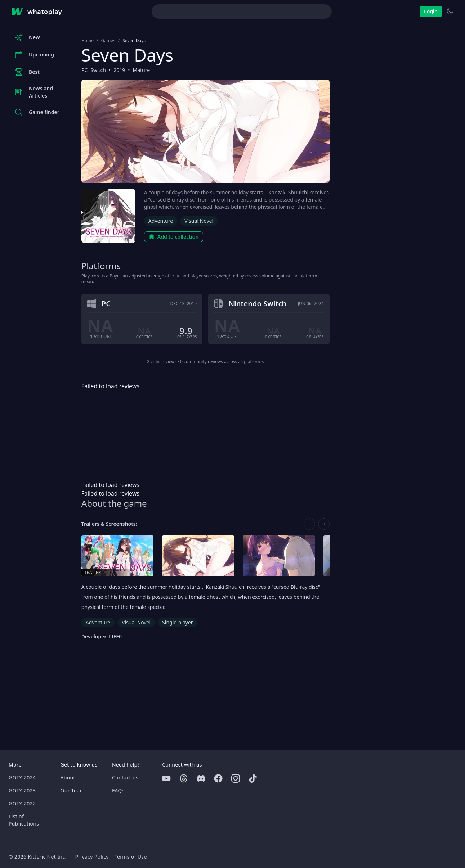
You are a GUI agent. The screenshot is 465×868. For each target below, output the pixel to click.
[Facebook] (218, 778)
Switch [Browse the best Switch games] (98, 70)
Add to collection (174, 237)
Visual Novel (199, 221)
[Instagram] (236, 778)
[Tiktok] (253, 778)
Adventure (161, 221)
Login (431, 11)
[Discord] (201, 778)
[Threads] (184, 778)
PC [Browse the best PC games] (84, 70)
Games (108, 41)
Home (88, 41)
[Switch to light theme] (450, 12)
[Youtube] (166, 778)
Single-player (177, 622)
